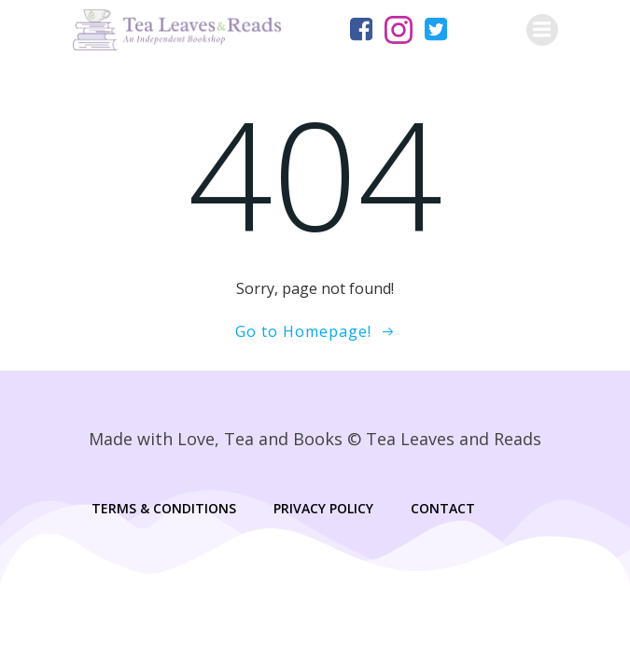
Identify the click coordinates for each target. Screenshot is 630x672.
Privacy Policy (323, 508)
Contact (443, 508)
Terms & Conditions (164, 508)
